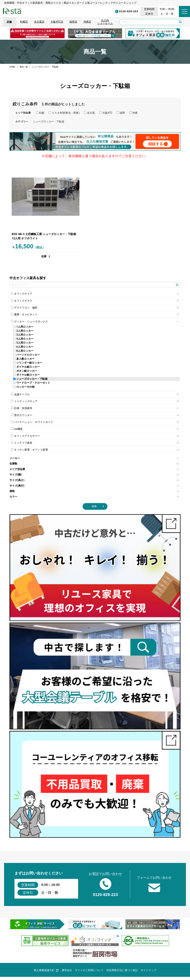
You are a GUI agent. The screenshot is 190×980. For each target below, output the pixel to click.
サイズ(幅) (94, 464)
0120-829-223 (112, 12)
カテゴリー (22, 122)
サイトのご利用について (89, 961)
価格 (94, 481)
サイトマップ (148, 961)
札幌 (40, 113)
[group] (37, 33)
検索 (94, 496)
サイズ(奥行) (94, 475)
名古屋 (89, 113)
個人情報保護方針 (46, 961)
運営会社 (67, 961)
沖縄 (134, 113)
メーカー (94, 448)
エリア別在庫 (94, 459)
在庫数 (94, 453)
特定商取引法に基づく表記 (122, 961)
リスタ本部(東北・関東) (64, 113)
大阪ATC (106, 113)
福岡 (121, 113)
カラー (94, 486)
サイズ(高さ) (94, 470)
